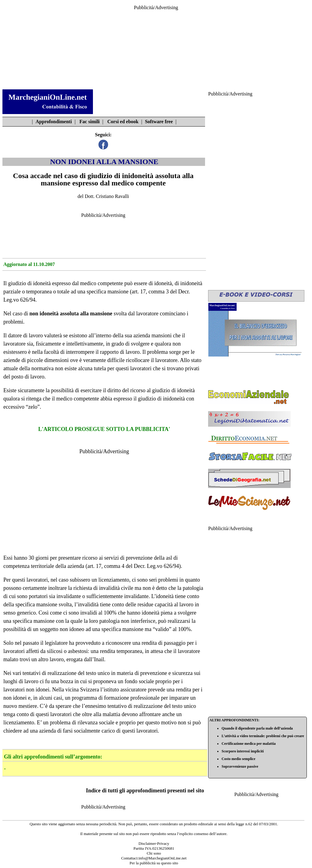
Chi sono (154, 853)
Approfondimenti (54, 122)
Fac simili (90, 122)
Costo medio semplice (238, 759)
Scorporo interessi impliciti (243, 751)
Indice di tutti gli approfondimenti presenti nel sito (145, 791)
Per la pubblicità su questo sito (154, 863)
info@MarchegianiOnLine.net (163, 858)
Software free (159, 122)
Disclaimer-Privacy (154, 843)
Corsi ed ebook (123, 122)
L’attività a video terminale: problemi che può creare (263, 736)
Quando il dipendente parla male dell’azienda (257, 728)
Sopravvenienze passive (240, 766)
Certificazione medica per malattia (248, 744)
